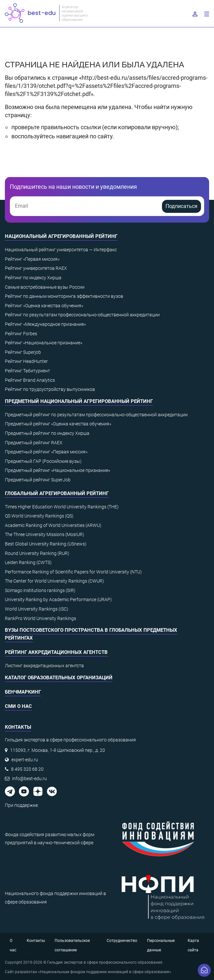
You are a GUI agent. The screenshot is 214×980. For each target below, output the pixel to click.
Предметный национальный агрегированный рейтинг (79, 401)
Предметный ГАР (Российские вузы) (43, 461)
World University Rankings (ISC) (37, 609)
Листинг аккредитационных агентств (44, 666)
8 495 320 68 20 (27, 769)
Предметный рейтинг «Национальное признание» (58, 470)
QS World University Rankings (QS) (39, 516)
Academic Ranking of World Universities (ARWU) (53, 525)
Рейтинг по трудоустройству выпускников (50, 389)
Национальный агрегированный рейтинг (61, 236)
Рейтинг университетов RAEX (36, 268)
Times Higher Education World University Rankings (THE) (62, 507)
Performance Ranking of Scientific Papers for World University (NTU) (73, 572)
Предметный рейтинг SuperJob (38, 480)
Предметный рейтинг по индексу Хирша (47, 433)
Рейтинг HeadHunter (26, 361)
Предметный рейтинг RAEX (34, 443)
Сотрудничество (122, 941)
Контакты (36, 941)
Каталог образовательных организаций (59, 678)
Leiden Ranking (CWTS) (28, 562)
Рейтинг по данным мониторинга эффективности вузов (64, 296)
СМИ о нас (18, 706)
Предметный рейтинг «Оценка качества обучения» (58, 424)
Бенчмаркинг (23, 692)
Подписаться (181, 206)
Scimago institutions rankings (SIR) (40, 590)
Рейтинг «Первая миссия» (32, 259)
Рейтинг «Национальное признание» (44, 343)
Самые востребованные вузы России (45, 287)
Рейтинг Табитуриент (27, 371)
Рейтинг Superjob (23, 352)
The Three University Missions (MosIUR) (45, 534)
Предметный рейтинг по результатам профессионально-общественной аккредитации (96, 415)
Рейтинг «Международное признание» (45, 324)
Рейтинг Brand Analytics (30, 380)
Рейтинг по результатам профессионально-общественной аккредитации (82, 315)
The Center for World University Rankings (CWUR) (54, 581)
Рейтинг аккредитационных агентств (56, 652)
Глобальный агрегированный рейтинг (57, 493)
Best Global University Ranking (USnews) (46, 544)
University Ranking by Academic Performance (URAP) (58, 600)
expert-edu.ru (25, 760)
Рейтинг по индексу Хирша (33, 278)
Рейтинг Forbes (21, 334)
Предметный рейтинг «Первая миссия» (46, 452)
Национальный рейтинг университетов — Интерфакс (61, 250)
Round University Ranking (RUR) (37, 553)
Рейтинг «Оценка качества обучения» (44, 306)
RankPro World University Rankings (40, 618)
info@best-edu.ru (29, 779)
